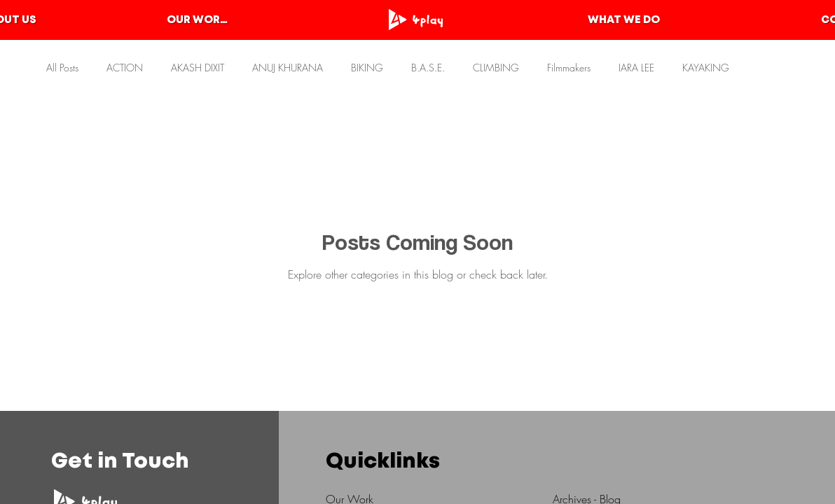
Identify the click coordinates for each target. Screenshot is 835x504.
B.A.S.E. (428, 68)
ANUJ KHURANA (288, 68)
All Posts (62, 68)
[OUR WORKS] (200, 20)
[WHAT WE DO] (623, 20)
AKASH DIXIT (198, 68)
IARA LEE (636, 68)
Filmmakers (569, 68)
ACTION (125, 68)
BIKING (367, 68)
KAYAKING (706, 68)
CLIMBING (496, 68)
